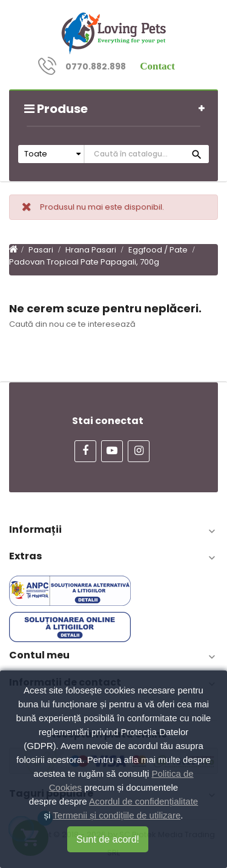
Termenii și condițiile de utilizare (117, 815)
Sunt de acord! (108, 839)
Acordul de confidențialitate (143, 801)
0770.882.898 (96, 66)
